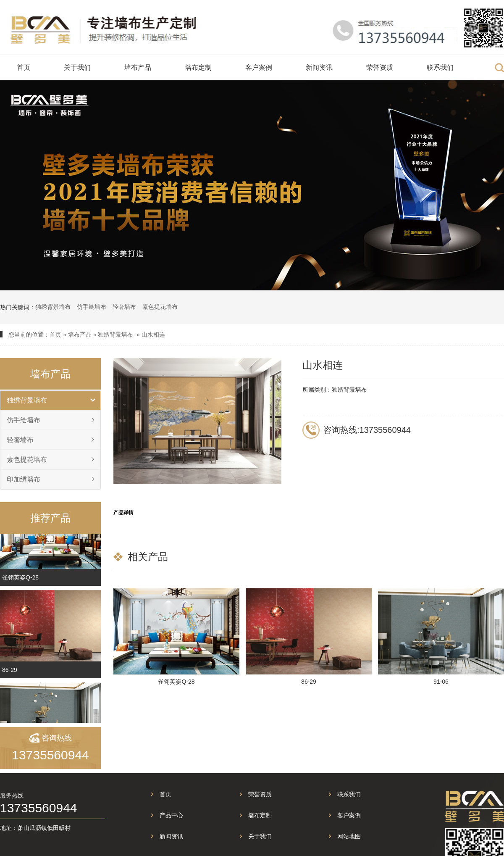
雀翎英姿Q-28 (20, 580)
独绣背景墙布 (53, 307)
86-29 (10, 673)
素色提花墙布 (160, 307)
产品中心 (171, 815)
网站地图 (349, 836)
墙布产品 (138, 67)
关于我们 (77, 67)
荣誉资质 (380, 67)
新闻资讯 (319, 67)
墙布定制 (198, 67)
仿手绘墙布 (92, 307)
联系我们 (440, 67)
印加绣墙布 (24, 479)
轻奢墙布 (124, 307)
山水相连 (153, 334)
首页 (24, 67)
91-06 (441, 682)
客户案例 (259, 67)
